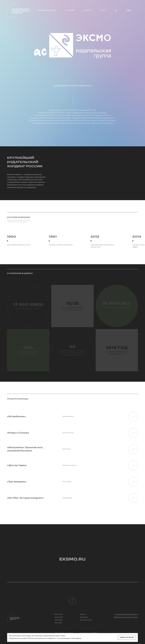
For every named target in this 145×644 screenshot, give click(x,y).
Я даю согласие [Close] (127, 637)
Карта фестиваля (86, 620)
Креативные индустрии (47, 10)
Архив (103, 10)
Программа (70, 10)
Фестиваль (59, 614)
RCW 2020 (59, 620)
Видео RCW (59, 617)
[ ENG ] (129, 10)
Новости (87, 10)
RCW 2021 (58, 623)
